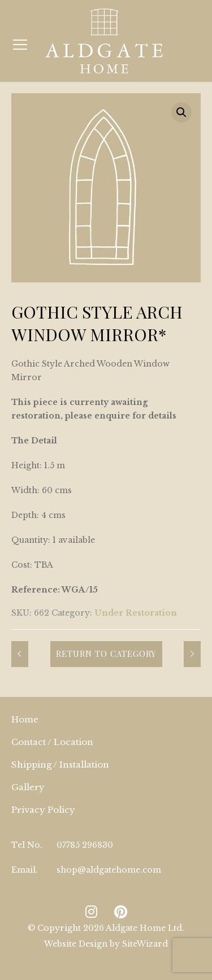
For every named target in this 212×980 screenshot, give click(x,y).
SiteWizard (145, 944)
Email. (25, 870)
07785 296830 (85, 845)
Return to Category (106, 654)
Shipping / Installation (60, 765)
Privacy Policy (43, 810)
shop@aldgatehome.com (109, 870)
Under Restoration (136, 613)
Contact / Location (52, 742)
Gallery (28, 787)
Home (25, 719)
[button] (181, 112)
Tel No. (27, 845)
